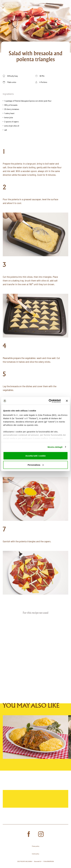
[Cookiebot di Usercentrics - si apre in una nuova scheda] (49, 401)
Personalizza (36, 465)
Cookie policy (35, 854)
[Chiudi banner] (67, 401)
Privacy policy (36, 846)
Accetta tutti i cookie (36, 456)
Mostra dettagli (55, 447)
